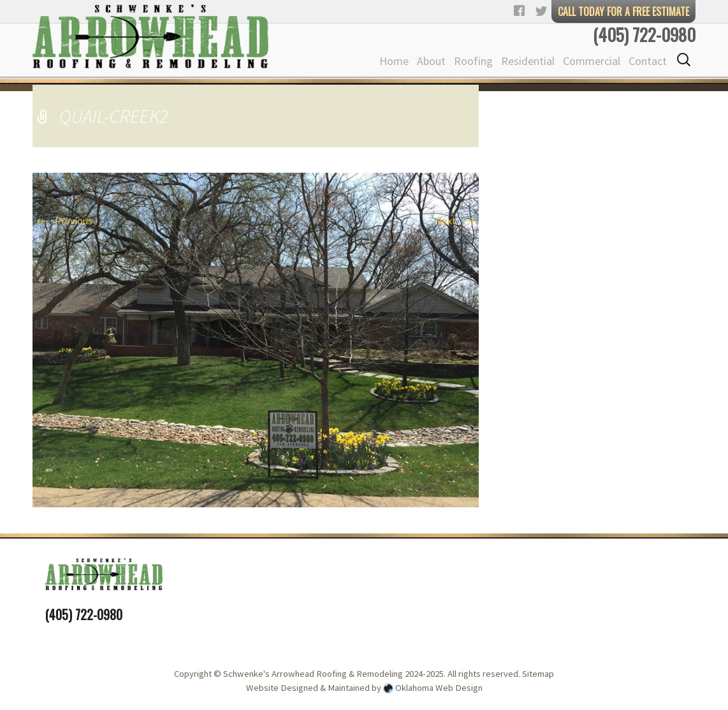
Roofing (473, 61)
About (431, 61)
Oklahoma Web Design (439, 688)
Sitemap (538, 674)
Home (394, 61)
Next (457, 221)
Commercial (592, 61)
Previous (62, 221)
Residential (528, 61)
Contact (648, 61)
